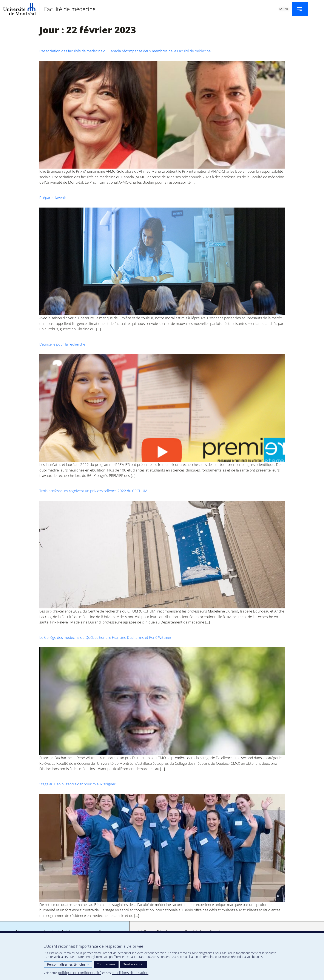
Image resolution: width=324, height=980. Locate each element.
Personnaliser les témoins (68, 964)
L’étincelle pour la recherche (62, 344)
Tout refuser (106, 964)
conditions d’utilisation (130, 973)
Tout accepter (134, 964)
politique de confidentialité (80, 973)
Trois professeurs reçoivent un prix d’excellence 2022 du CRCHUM (93, 491)
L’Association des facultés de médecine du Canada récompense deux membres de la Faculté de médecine (125, 51)
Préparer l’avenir (53, 198)
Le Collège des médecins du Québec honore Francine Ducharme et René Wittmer (105, 637)
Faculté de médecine (70, 9)
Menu (284, 9)
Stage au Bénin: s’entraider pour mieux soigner (77, 784)
